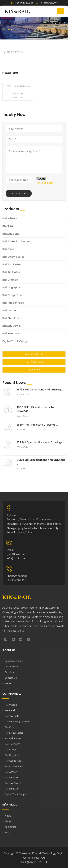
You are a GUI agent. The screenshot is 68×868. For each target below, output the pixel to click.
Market (9, 683)
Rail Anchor (10, 310)
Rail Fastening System (16, 241)
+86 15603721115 (22, 3)
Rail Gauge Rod (12, 295)
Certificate (10, 672)
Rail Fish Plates (12, 264)
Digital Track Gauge (15, 341)
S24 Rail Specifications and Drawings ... (41, 442)
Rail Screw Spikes (13, 257)
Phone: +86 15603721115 (18, 95)
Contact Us (11, 678)
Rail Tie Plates (11, 272)
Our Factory (11, 666)
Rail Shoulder (11, 318)
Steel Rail (8, 226)
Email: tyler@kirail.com (18, 86)
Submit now (19, 193)
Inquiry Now (34, 370)
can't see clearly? (46, 183)
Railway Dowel (11, 326)
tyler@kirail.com (34, 362)
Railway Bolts (11, 234)
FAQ (7, 832)
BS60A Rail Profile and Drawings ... (37, 425)
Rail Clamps (10, 280)
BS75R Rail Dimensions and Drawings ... (40, 390)
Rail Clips (8, 249)
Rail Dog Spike (11, 287)
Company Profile (14, 661)
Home (6, 29)
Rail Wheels (10, 218)
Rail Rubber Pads (13, 303)
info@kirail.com (47, 3)
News (8, 816)
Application (11, 827)
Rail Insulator (11, 333)
